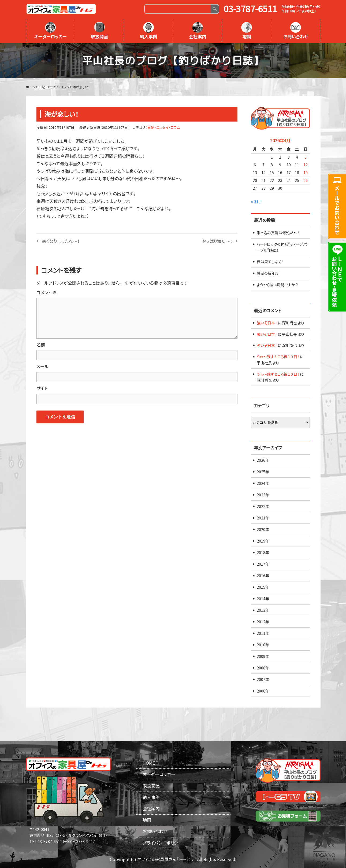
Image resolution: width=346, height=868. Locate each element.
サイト (42, 388)
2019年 (263, 541)
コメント (46, 292)
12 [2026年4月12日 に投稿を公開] (306, 165)
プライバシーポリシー (162, 843)
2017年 (263, 564)
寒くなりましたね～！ (58, 241)
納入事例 (148, 31)
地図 (247, 31)
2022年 (263, 506)
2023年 (263, 495)
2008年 (263, 668)
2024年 (263, 483)
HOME (149, 763)
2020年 (263, 529)
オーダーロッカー (50, 31)
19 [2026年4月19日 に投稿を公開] (306, 173)
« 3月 (256, 201)
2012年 (263, 622)
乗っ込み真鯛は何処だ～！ (278, 233)
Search (215, 9)
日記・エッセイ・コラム (163, 127)
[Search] (178, 9)
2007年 (263, 679)
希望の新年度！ (269, 273)
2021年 (263, 518)
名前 (41, 345)
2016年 (263, 576)
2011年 (263, 633)
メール (42, 366)
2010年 (263, 645)
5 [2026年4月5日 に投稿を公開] (306, 157)
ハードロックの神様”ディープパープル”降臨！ (282, 247)
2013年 (263, 610)
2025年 (263, 472)
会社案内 (198, 31)
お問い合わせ (296, 31)
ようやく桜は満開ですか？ (277, 285)
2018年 (263, 552)
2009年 (263, 656)
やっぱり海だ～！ (220, 241)
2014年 (263, 599)
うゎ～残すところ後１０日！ (278, 357)
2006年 (263, 691)
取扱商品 (99, 31)
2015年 (263, 587)
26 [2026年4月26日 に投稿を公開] (306, 180)
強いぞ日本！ (267, 323)
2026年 (263, 460)
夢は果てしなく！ (270, 262)
